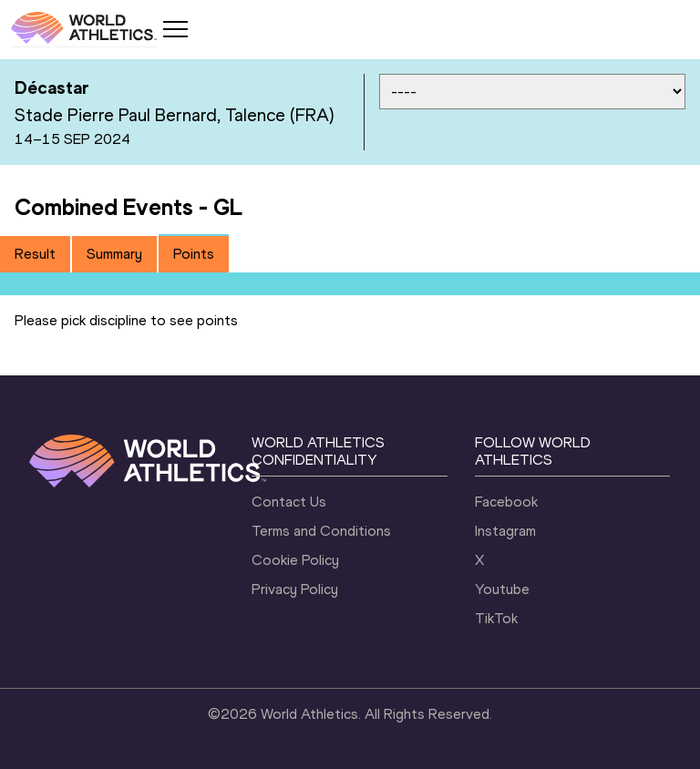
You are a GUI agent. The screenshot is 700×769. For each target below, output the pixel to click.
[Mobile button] (175, 29)
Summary (114, 254)
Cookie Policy (295, 560)
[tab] (35, 254)
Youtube (502, 589)
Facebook (506, 502)
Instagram (505, 531)
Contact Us (289, 502)
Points (194, 254)
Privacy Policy (295, 589)
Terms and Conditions (321, 531)
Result (35, 254)
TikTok (496, 618)
